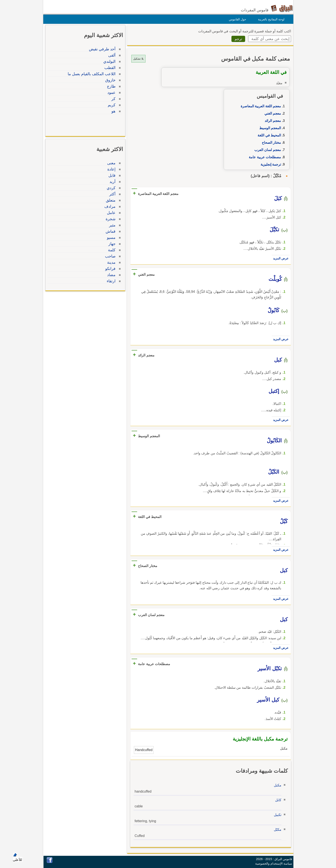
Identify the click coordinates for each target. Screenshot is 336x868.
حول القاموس (236, 19)
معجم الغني (272, 113)
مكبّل (277, 830)
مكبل (277, 785)
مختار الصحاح (270, 143)
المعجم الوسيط (269, 128)
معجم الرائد (272, 121)
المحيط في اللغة (268, 135)
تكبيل (277, 815)
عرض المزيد (280, 258)
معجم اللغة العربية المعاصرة (260, 106)
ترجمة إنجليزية (270, 164)
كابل (277, 800)
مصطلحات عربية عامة (264, 157)
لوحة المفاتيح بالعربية (270, 19)
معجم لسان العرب (267, 150)
